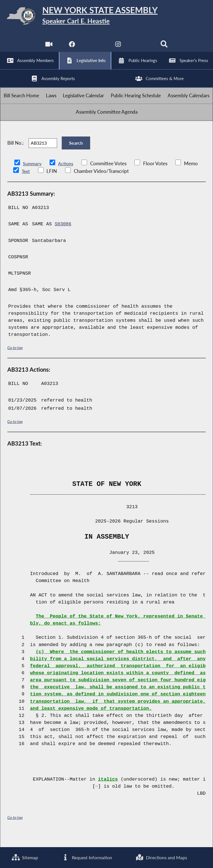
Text (26, 183)
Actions (66, 176)
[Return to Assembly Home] (106, 17)
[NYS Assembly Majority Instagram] (118, 48)
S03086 (63, 236)
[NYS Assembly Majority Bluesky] (142, 48)
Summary (33, 176)
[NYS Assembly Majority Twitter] (95, 48)
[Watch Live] (48, 48)
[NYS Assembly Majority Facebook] (71, 48)
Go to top (15, 360)
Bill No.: (15, 154)
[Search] (165, 48)
